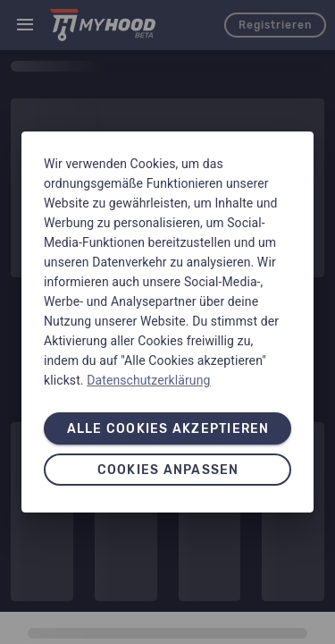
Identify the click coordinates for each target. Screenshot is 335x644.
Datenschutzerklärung (148, 380)
